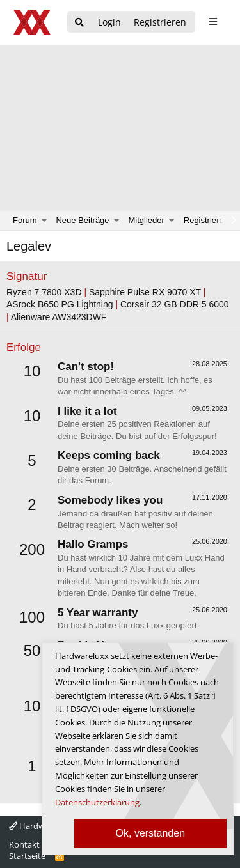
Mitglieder (147, 220)
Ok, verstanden (151, 833)
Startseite (27, 856)
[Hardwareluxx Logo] (33, 22)
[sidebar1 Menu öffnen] (213, 22)
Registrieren (206, 220)
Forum (25, 220)
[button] (44, 221)
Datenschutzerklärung (97, 802)
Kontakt (24, 844)
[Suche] (79, 23)
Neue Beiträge (82, 220)
